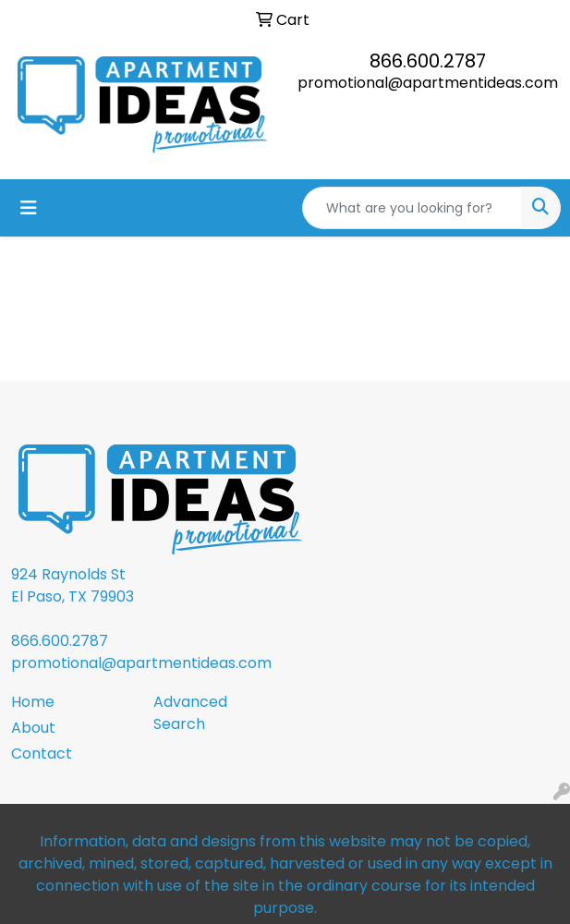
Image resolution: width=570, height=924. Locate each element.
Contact (42, 754)
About (33, 728)
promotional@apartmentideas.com (428, 83)
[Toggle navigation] (29, 208)
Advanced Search (190, 713)
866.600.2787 (428, 61)
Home (33, 702)
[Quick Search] (412, 208)
